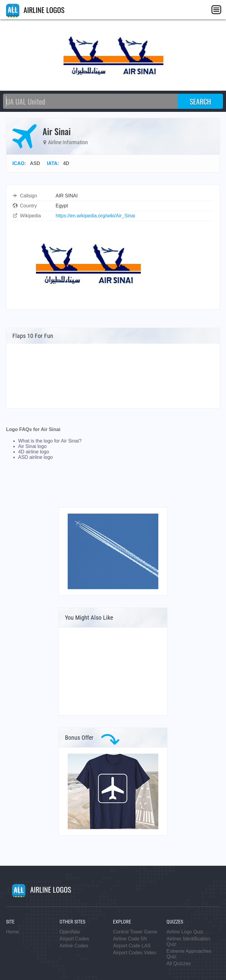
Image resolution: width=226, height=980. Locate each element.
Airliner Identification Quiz (188, 941)
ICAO (18, 163)
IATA (52, 163)
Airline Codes (74, 946)
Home (13, 932)
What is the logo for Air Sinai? (50, 441)
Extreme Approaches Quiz (189, 954)
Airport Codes (74, 939)
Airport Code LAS (132, 946)
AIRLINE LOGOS (35, 10)
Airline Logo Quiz (185, 932)
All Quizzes (179, 964)
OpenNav (70, 932)
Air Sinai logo (32, 446)
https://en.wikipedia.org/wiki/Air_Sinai (95, 216)
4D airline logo (34, 452)
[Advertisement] (113, 671)
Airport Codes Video (135, 953)
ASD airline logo (36, 457)
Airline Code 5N (130, 939)
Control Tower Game (135, 932)
